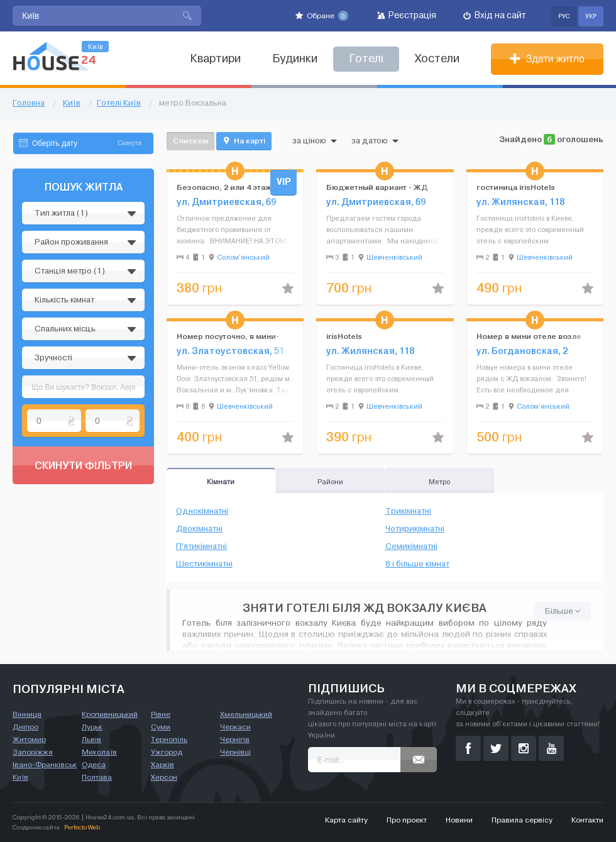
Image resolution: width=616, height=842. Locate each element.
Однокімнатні (202, 511)
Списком (190, 141)
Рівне (161, 714)
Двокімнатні (199, 529)
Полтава (97, 777)
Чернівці (235, 752)
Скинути (129, 143)
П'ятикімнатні (201, 546)
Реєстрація (407, 15)
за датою (375, 141)
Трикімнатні (408, 511)
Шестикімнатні (204, 564)
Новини (459, 820)
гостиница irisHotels (516, 187)
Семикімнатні (411, 546)
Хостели (437, 59)
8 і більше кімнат (417, 564)
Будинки (295, 59)
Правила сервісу (522, 820)
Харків (162, 765)
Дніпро (25, 727)
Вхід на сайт (495, 15)
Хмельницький (246, 714)
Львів (91, 740)
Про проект (407, 820)
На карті (244, 141)
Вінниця (27, 714)
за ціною (315, 141)
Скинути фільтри (83, 465)
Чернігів (235, 740)
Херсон (164, 777)
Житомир (29, 740)
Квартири (215, 59)
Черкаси (235, 727)
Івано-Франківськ (45, 765)
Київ (20, 777)
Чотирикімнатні (415, 529)
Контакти (587, 820)
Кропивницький (110, 714)
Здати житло (547, 59)
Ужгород (167, 752)
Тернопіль (169, 740)
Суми (161, 727)
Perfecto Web (82, 827)
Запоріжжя (33, 752)
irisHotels (344, 336)
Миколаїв (99, 752)
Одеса (94, 765)
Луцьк (92, 727)
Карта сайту (346, 820)
